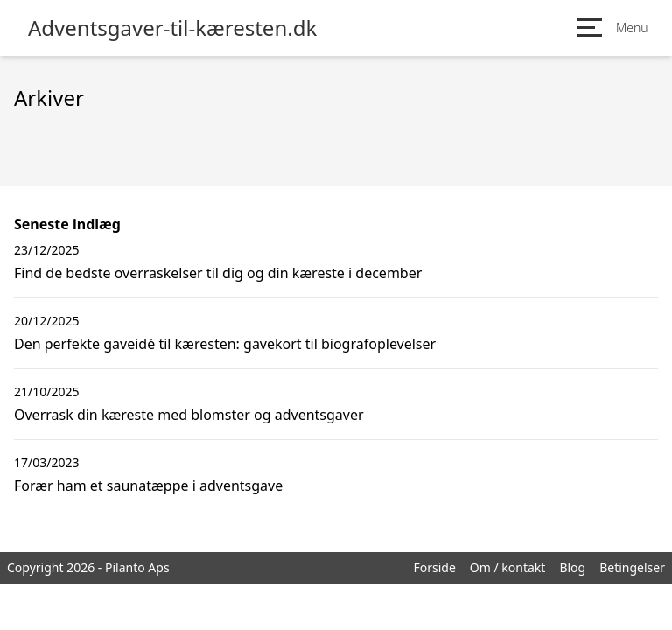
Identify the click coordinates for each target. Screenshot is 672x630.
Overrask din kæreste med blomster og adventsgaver (189, 415)
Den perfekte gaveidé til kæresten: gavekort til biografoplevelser (225, 344)
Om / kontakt (508, 567)
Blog (572, 567)
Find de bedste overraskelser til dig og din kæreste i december (218, 273)
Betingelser (632, 567)
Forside (434, 567)
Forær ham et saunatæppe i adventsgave (148, 486)
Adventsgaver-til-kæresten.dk (172, 28)
